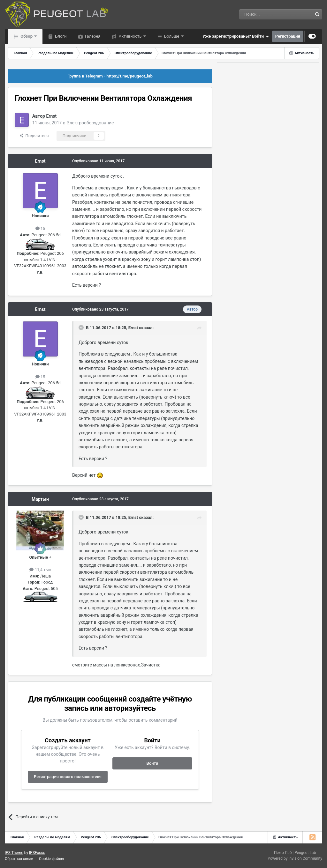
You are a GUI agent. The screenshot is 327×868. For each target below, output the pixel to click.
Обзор (27, 36)
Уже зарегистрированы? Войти (236, 36)
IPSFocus (37, 853)
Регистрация (288, 36)
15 (40, 228)
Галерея (92, 36)
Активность (130, 36)
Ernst (51, 116)
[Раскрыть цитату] (82, 327)
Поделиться (34, 136)
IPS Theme (14, 853)
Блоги (60, 36)
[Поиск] (261, 14)
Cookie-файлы (52, 859)
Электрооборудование (90, 123)
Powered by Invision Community (295, 858)
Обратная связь (19, 859)
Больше (172, 36)
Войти (152, 763)
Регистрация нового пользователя (68, 777)
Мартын (40, 499)
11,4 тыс (40, 570)
